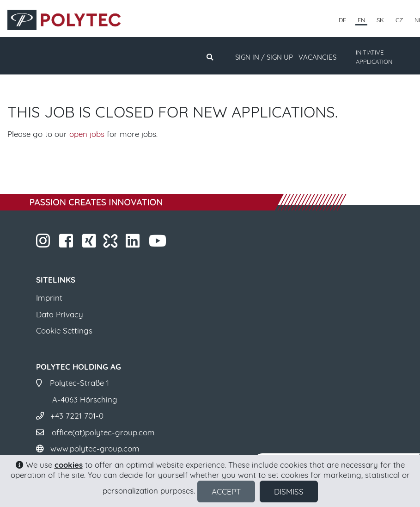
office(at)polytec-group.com (103, 432)
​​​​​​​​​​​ (134, 244)
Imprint (49, 298)
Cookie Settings (64, 331)
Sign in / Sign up (264, 57)
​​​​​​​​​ (90, 244)
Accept (226, 492)
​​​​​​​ (44, 244)
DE (342, 20)
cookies (69, 465)
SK (380, 20)
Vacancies (317, 57)
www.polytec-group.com (95, 448)
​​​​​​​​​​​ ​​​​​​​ (159, 244)
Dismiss (289, 492)
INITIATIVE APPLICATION (374, 57)
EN (361, 20)
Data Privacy (60, 314)
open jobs (87, 134)
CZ (399, 20)
